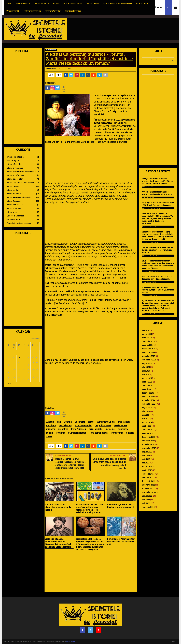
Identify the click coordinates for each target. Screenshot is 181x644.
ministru (51, 429)
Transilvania (117, 433)
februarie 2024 (148, 430)
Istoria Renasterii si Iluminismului (118, 4)
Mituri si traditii (13, 11)
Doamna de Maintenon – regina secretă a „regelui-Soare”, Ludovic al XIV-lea (158, 290)
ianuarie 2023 (147, 478)
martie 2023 (147, 470)
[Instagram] (52, 88)
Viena (49, 437)
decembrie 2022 (149, 481)
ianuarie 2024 (148, 434)
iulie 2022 (146, 500)
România (60, 433)
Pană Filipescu (79, 429)
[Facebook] (47, 88)
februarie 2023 (148, 474)
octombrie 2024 (148, 400)
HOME (9, 4)
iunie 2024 (146, 415)
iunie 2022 (146, 503)
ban (59, 422)
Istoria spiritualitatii (16, 205)
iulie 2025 (146, 367)
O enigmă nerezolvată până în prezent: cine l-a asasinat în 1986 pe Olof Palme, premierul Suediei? (157, 181)
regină (50, 433)
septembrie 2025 (149, 360)
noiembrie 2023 (148, 441)
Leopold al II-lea (103, 426)
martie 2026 (147, 338)
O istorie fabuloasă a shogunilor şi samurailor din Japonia (58, 507)
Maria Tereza (121, 426)
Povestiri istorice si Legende (19, 223)
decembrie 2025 (149, 349)
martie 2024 (147, 426)
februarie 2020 (148, 507)
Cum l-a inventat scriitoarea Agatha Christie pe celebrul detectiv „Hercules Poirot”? (158, 250)
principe (110, 429)
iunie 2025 (146, 371)
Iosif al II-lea (65, 426)
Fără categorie (13, 161)
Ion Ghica (51, 426)
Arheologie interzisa (16, 157)
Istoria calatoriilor (73, 11)
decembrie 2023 (148, 437)
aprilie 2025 (147, 378)
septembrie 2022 (149, 492)
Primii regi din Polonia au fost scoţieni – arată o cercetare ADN (121, 542)
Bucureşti (80, 422)
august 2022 (147, 496)
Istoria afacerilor (53, 11)
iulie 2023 (146, 456)
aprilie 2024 (147, 422)
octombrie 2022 (148, 489)
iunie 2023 (146, 459)
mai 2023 (145, 463)
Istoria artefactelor (15, 175)
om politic (63, 429)
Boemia (68, 422)
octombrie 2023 (148, 445)
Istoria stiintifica (14, 209)
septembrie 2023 (149, 448)
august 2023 (147, 452)
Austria (50, 422)
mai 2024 (146, 419)
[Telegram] (57, 88)
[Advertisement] (131, 29)
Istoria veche (142, 4)
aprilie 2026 (147, 334)
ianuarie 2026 (148, 345)
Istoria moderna (42, 4)
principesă (123, 429)
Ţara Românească (99, 433)
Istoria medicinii (14, 190)
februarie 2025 (148, 386)
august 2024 (147, 408)
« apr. (9, 384)
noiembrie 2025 (148, 353)
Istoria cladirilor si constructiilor (21, 183)
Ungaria (130, 433)
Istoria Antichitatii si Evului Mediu (68, 4)
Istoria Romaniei (23, 4)
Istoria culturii (93, 4)
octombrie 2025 (148, 356)
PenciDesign (71, 641)
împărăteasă (124, 422)
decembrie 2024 (149, 393)
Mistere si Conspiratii (16, 216)
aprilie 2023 (147, 467)
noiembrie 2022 (148, 485)
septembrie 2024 (149, 404)
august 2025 (147, 364)
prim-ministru (96, 429)
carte (91, 422)
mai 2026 (145, 331)
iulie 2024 (146, 412)
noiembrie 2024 (148, 397)
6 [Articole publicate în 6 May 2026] (19, 357)
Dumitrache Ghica (106, 422)
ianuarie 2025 (148, 389)
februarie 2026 (148, 342)
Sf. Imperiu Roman (77, 433)
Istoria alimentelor (33, 11)
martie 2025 (147, 382)
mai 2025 (145, 375)
